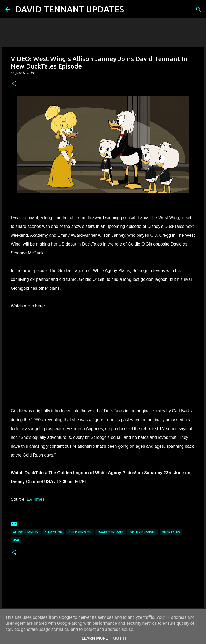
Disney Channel (143, 532)
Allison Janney (26, 532)
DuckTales (171, 532)
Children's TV (80, 532)
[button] (14, 84)
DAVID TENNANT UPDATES (69, 9)
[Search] (131, 9)
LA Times (36, 499)
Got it (120, 638)
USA (16, 540)
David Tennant (111, 532)
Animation (53, 532)
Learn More (95, 638)
